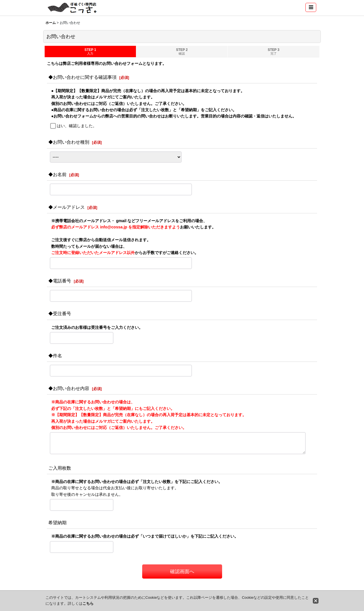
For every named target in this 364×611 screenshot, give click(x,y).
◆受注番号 (60, 313)
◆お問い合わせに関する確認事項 (82, 77)
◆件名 (55, 356)
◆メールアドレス (67, 207)
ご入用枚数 (60, 468)
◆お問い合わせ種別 (69, 142)
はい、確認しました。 (77, 126)
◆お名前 (57, 174)
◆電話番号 (60, 281)
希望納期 (57, 523)
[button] (311, 7)
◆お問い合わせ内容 (69, 388)
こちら (88, 603)
